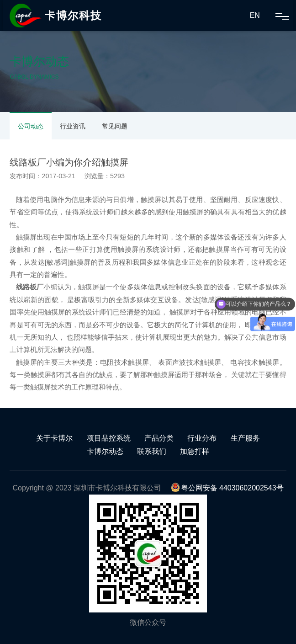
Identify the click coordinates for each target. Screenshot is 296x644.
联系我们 (152, 451)
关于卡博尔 (54, 438)
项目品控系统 (109, 438)
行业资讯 (73, 126)
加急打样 (195, 451)
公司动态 (31, 126)
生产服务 (245, 438)
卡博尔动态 (105, 451)
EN (255, 15)
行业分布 (202, 438)
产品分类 (159, 438)
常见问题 (115, 126)
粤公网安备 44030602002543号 (227, 488)
